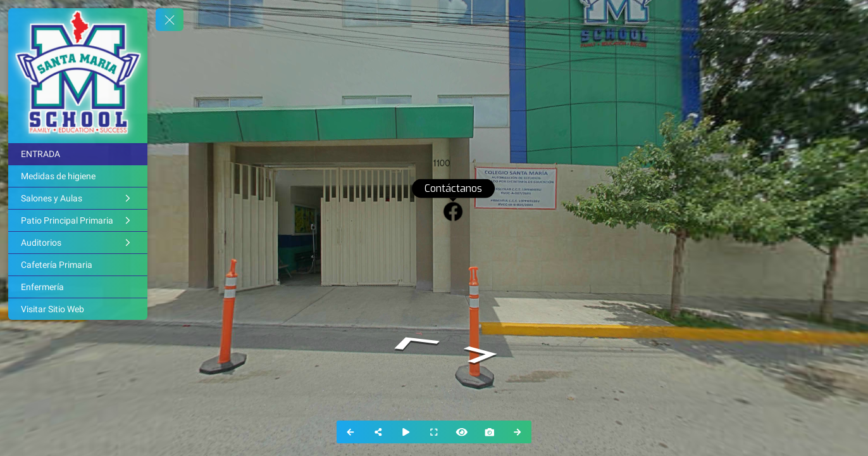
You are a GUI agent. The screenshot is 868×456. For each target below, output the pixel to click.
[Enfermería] (78, 287)
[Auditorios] (78, 243)
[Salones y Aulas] (78, 198)
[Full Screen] (434, 432)
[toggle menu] (170, 20)
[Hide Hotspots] (462, 432)
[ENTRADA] (78, 154)
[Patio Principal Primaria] (78, 220)
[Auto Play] (406, 432)
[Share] (378, 432)
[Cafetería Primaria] (78, 265)
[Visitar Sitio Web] (78, 309)
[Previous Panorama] (350, 432)
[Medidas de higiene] (78, 176)
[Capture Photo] (490, 432)
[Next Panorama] (518, 432)
